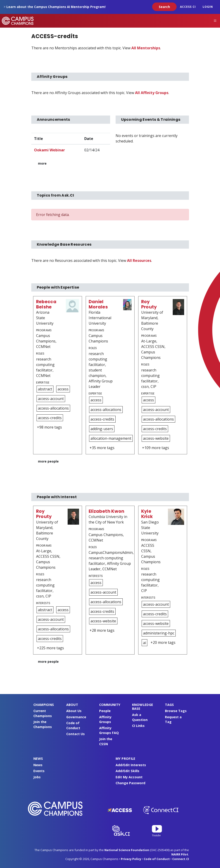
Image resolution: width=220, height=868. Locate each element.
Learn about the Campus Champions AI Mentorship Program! (56, 7)
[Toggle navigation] (215, 21)
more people (48, 461)
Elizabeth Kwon (107, 511)
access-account (51, 399)
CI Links (138, 726)
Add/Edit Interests (131, 765)
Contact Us (76, 734)
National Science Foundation (127, 850)
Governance (76, 717)
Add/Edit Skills (127, 771)
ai (144, 643)
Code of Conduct (157, 859)
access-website (156, 438)
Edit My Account (129, 777)
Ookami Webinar (49, 150)
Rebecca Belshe (46, 304)
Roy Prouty (149, 304)
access (63, 389)
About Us (74, 711)
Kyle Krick (147, 514)
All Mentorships (146, 48)
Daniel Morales (98, 304)
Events (39, 771)
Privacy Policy (131, 859)
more (42, 163)
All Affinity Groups (152, 93)
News (38, 765)
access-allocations (53, 408)
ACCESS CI (188, 7)
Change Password (130, 783)
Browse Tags (176, 711)
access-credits (50, 418)
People (105, 711)
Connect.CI (181, 859)
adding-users (102, 429)
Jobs (37, 777)
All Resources (139, 260)
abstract (45, 389)
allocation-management (111, 438)
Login (208, 7)
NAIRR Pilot (180, 854)
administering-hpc (159, 633)
